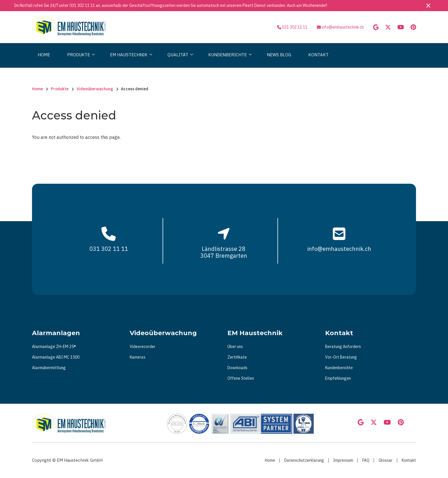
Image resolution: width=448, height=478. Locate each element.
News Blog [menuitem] (279, 55)
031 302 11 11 (82, 5)
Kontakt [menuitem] (318, 55)
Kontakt (409, 460)
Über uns (235, 347)
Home (270, 460)
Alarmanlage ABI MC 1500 (56, 357)
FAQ (366, 460)
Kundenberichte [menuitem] (229, 60)
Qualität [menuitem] (179, 60)
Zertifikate (237, 357)
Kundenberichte (339, 368)
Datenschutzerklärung (304, 460)
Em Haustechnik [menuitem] (130, 60)
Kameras (138, 357)
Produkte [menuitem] (80, 60)
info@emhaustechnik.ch (343, 27)
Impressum (343, 460)
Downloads (237, 368)
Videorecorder (143, 347)
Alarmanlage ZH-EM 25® (54, 347)
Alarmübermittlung (49, 368)
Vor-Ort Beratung (341, 357)
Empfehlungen (338, 378)
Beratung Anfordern (343, 347)
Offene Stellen (241, 378)
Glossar (386, 460)
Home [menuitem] (44, 55)
